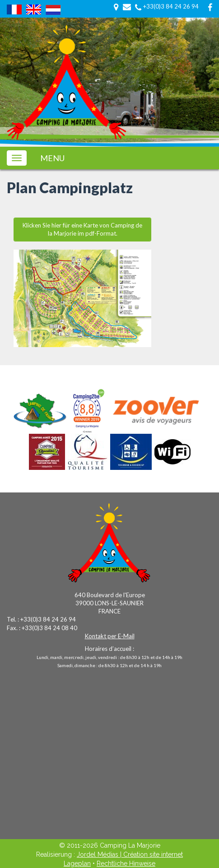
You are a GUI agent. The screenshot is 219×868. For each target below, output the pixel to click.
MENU (52, 158)
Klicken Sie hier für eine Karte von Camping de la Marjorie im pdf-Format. (82, 230)
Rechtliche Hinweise (126, 863)
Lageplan (77, 863)
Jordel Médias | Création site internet (130, 854)
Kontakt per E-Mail (110, 636)
